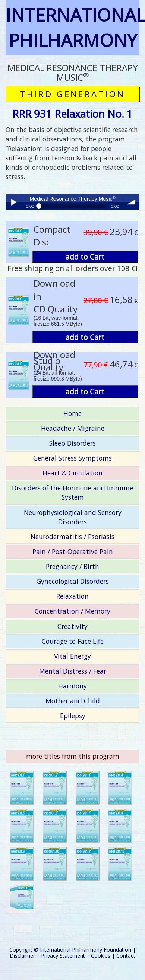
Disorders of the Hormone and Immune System (72, 492)
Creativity (72, 626)
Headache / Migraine (73, 428)
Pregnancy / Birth (72, 566)
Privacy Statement (63, 956)
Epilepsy (73, 716)
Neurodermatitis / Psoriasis (72, 537)
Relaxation (72, 596)
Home (72, 413)
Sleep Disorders (72, 443)
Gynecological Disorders (73, 581)
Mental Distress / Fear (73, 671)
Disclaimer (22, 956)
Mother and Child (73, 701)
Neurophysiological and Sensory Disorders (73, 517)
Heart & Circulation (72, 473)
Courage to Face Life (73, 641)
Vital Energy (72, 656)
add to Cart (85, 257)
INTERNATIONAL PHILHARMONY (72, 28)
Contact (126, 956)
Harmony (72, 686)
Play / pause (13, 202)
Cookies (101, 956)
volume (132, 202)
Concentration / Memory (72, 611)
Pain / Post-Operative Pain (73, 551)
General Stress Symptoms (72, 458)
